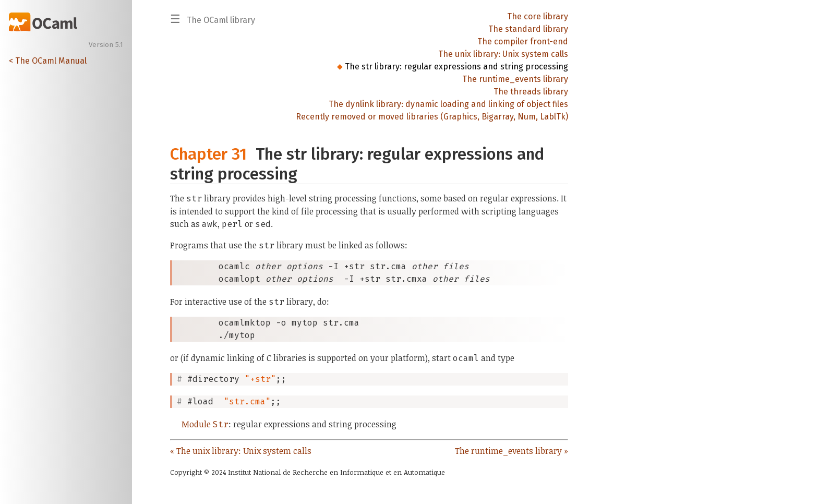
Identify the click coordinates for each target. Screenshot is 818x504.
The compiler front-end (523, 41)
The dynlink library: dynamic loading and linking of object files (448, 104)
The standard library (528, 29)
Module (205, 424)
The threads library (531, 92)
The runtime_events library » (512, 451)
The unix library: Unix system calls (503, 54)
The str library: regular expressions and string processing (456, 67)
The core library (538, 16)
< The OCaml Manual (48, 61)
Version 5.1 (106, 45)
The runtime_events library (515, 79)
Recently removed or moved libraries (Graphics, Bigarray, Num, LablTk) (432, 117)
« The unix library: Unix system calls (241, 451)
